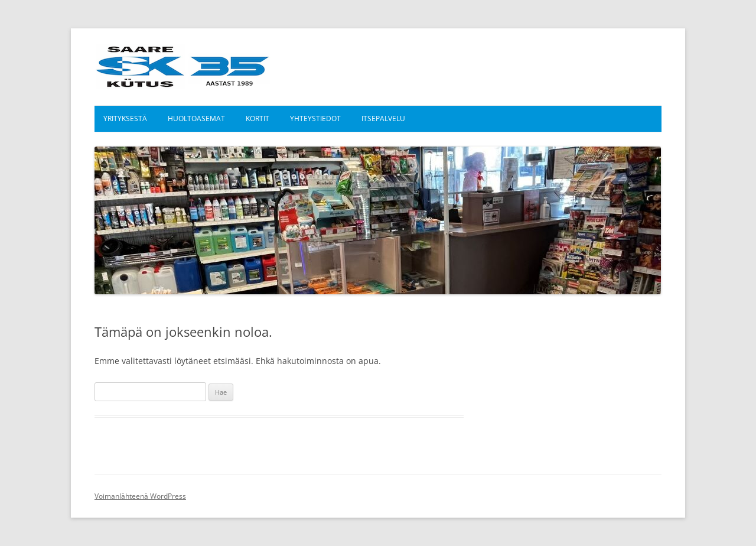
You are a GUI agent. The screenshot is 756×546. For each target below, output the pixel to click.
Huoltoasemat (196, 118)
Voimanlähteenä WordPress (140, 496)
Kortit (258, 118)
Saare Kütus (183, 67)
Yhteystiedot (315, 118)
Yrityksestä (125, 118)
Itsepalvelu (383, 118)
